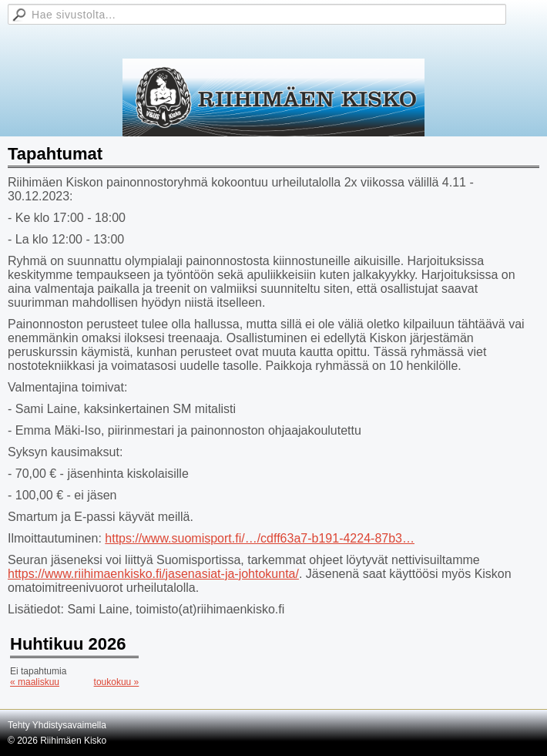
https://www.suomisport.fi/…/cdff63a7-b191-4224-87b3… (260, 538)
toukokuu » (117, 682)
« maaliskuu (35, 682)
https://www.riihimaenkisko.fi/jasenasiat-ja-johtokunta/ (153, 574)
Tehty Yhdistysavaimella (57, 725)
